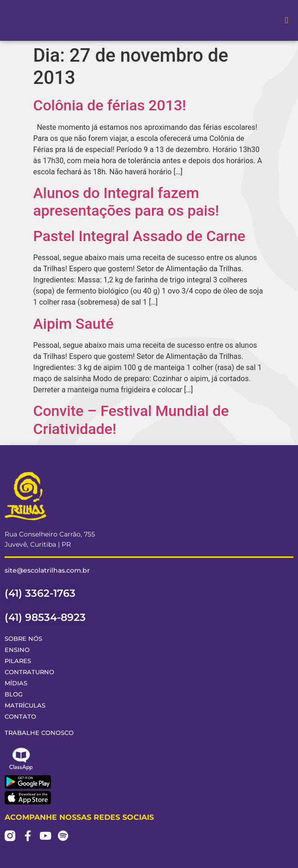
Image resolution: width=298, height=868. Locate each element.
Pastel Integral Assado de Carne (139, 236)
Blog (14, 694)
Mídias (16, 683)
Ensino (17, 650)
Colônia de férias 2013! (110, 105)
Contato (20, 717)
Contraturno (29, 672)
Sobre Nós (23, 639)
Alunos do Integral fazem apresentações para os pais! (126, 202)
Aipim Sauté (74, 324)
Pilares (18, 661)
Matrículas (25, 705)
